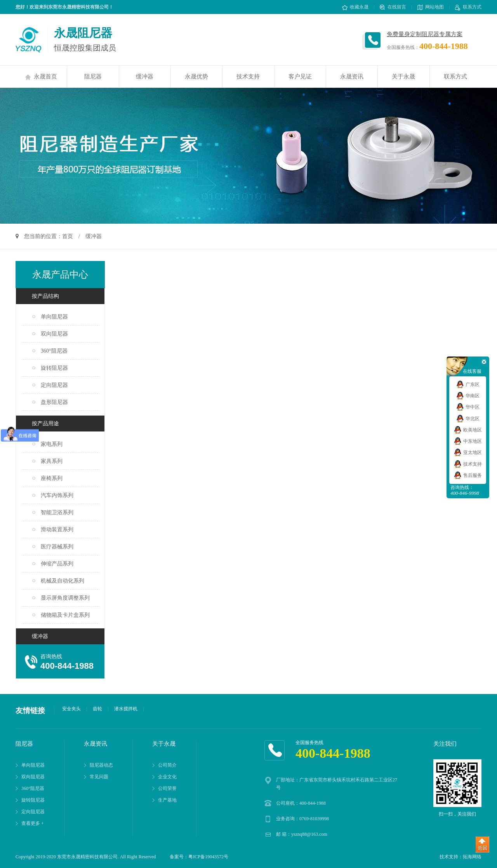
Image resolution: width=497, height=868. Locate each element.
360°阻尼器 (54, 351)
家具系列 (52, 461)
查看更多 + (33, 823)
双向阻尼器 (54, 334)
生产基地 (167, 800)
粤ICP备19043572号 (208, 857)
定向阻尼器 (54, 385)
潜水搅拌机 (126, 709)
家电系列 (52, 444)
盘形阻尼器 (54, 402)
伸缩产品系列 (57, 564)
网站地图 (431, 7)
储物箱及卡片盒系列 (65, 615)
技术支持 (248, 77)
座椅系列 (52, 478)
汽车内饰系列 (57, 495)
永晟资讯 (352, 77)
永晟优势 (196, 77)
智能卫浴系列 (57, 512)
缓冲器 (145, 77)
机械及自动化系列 (63, 581)
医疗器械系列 (57, 547)
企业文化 (167, 777)
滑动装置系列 (57, 530)
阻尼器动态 (101, 765)
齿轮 (97, 709)
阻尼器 (93, 77)
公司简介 (167, 765)
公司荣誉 (167, 788)
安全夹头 (71, 709)
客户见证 (300, 77)
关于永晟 (403, 77)
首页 (68, 236)
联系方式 (468, 7)
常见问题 (99, 777)
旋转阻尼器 (54, 368)
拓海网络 (472, 857)
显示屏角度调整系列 (65, 598)
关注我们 (445, 744)
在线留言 (393, 7)
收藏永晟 (355, 7)
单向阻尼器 (54, 317)
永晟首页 (41, 77)
